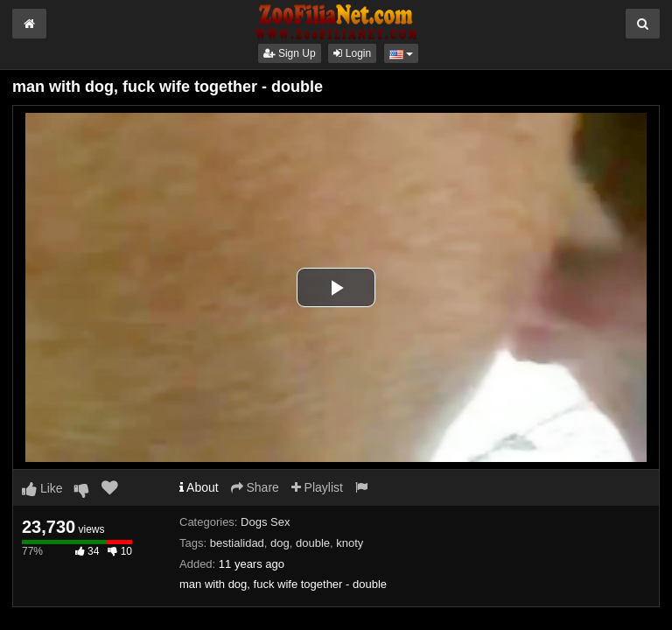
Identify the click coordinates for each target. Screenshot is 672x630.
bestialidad (237, 543)
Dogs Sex (265, 522)
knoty (350, 543)
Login (352, 53)
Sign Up (290, 53)
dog (280, 543)
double (313, 543)
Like (42, 488)
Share (255, 487)
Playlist (317, 487)
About (199, 487)
